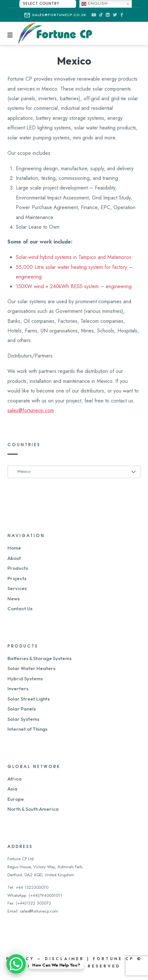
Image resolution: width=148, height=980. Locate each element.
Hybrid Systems (25, 679)
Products (18, 568)
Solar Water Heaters (31, 668)
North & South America (33, 809)
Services (17, 588)
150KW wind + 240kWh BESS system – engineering (74, 286)
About (14, 558)
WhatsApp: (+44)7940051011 (35, 895)
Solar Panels (22, 709)
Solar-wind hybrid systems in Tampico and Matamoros (74, 257)
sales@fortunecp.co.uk (55, 15)
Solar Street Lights (29, 699)
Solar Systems (23, 719)
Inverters (18, 689)
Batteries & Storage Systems (39, 658)
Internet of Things (27, 729)
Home (14, 548)
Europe (16, 799)
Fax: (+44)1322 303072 (29, 903)
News (14, 599)
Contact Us (20, 609)
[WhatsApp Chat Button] (16, 964)
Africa (15, 779)
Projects (17, 578)
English (94, 3)
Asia (12, 789)
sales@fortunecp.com (31, 410)
